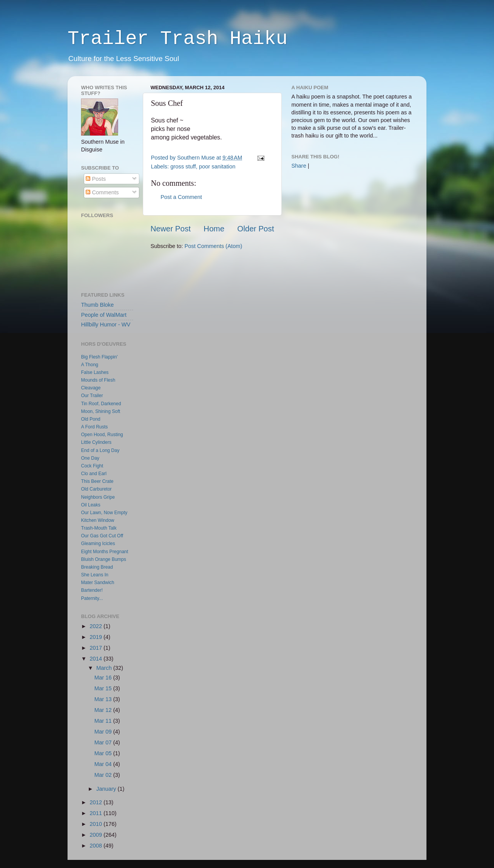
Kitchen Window (98, 520)
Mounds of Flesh (98, 380)
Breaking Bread (97, 567)
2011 (96, 813)
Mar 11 (104, 721)
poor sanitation (217, 166)
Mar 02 (104, 775)
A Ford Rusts (94, 427)
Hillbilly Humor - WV (106, 324)
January (107, 789)
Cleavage (91, 388)
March (105, 668)
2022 (96, 626)
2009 (96, 835)
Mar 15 (104, 688)
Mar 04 (104, 764)
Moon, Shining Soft (101, 411)
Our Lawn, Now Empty (104, 513)
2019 (96, 637)
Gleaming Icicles (98, 544)
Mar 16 (104, 678)
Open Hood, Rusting (102, 435)
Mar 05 (104, 753)
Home (214, 229)
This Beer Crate (97, 481)
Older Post (256, 229)
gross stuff (183, 166)
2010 (96, 824)
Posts (96, 179)
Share (299, 166)
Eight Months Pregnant (105, 552)
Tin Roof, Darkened (101, 404)
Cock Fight (92, 466)
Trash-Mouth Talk (99, 528)
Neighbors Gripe (98, 497)
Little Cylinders (96, 442)
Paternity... (92, 598)
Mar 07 (104, 742)
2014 (96, 659)
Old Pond (91, 419)
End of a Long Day (100, 450)
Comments (102, 192)
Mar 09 (104, 732)
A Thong (90, 365)
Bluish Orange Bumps (104, 559)
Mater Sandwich (98, 583)
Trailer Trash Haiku (178, 39)
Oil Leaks (91, 505)
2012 (96, 802)
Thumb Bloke (97, 305)
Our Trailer (92, 396)
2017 (96, 648)
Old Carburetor (96, 489)
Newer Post (171, 229)
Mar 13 (104, 699)
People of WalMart (104, 315)
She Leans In (95, 575)
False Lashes (95, 372)
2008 (96, 846)
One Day (90, 458)
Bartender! (92, 590)
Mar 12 (104, 710)
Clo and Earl (94, 474)
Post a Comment (181, 197)
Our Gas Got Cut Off (102, 536)
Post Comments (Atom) (213, 246)
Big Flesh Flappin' (99, 357)
